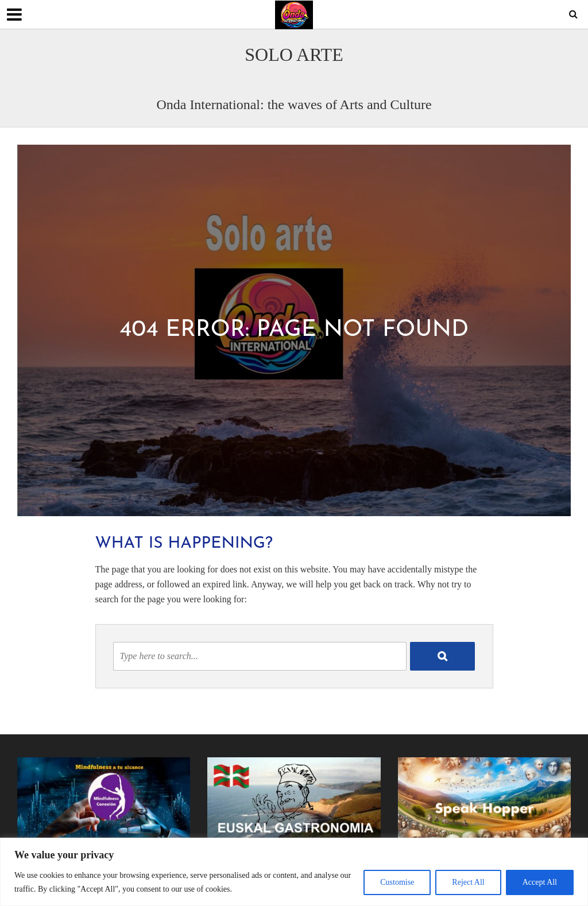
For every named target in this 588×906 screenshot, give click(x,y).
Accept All (540, 882)
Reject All (468, 882)
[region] (294, 872)
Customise (397, 882)
